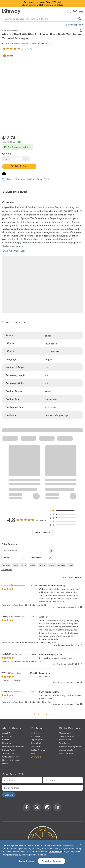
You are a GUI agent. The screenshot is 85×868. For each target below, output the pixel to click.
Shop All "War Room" (14, 251)
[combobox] (42, 19)
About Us (6, 733)
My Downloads (37, 736)
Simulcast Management (70, 746)
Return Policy (37, 743)
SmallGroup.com (66, 753)
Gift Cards (35, 746)
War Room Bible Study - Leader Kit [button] (30, 605)
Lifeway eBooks (66, 750)
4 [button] (46, 714)
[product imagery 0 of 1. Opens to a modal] (42, 93)
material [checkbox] (6, 565)
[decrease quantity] (6, 159)
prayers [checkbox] (62, 565)
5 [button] (50, 714)
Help (33, 753)
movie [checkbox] (33, 565)
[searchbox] (25, 551)
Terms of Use (8, 753)
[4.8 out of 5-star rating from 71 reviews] (17, 49)
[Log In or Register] (69, 11)
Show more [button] (7, 570)
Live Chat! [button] (36, 757)
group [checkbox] (52, 565)
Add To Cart (19, 166)
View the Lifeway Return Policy (35, 179)
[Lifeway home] (11, 11)
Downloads (64, 743)
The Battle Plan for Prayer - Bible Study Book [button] (35, 642)
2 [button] (39, 714)
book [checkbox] (16, 565)
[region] (42, 854)
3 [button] (42, 714)
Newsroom (7, 743)
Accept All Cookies (51, 861)
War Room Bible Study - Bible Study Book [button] (33, 702)
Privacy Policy (9, 750)
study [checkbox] (24, 565)
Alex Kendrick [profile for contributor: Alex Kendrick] (38, 43)
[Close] (80, 845)
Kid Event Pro (65, 740)
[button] (64, 511)
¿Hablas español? (74, 25)
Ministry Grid (65, 733)
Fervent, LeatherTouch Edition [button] (28, 661)
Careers (6, 740)
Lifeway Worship (66, 736)
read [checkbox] (71, 565)
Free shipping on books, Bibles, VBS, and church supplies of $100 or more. (42, 4)
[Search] (79, 19)
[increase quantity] (26, 159)
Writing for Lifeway (11, 757)
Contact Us (7, 736)
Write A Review (43, 533)
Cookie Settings (26, 861)
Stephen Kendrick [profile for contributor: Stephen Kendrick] (14, 43)
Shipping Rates (38, 740)
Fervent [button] (18, 680)
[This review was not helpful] (81, 608)
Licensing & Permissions (13, 746)
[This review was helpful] (76, 608)
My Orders (35, 733)
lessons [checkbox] (42, 565)
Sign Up (9, 795)
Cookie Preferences (40, 750)
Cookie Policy (56, 852)
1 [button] (35, 714)
